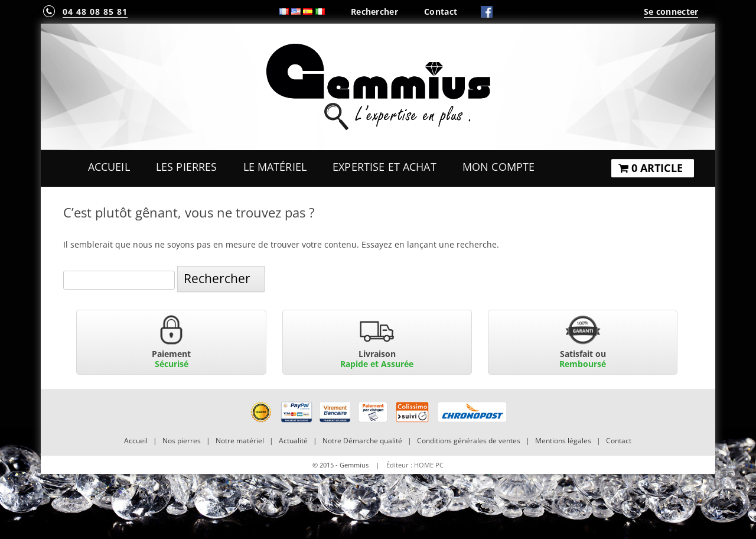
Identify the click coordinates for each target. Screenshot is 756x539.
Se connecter (671, 12)
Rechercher (374, 12)
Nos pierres (182, 441)
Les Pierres (187, 167)
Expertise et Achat (384, 167)
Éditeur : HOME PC (415, 465)
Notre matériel (240, 441)
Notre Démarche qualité (362, 441)
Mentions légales (563, 441)
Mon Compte (498, 167)
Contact (441, 12)
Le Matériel (275, 167)
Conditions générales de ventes (469, 441)
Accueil (109, 167)
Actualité (293, 441)
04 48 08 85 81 (95, 12)
